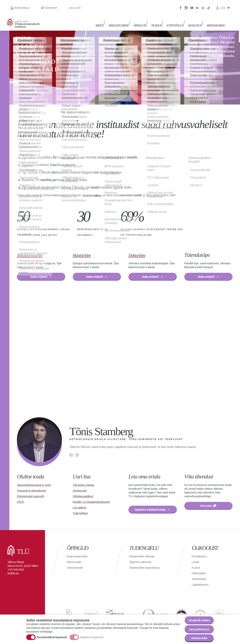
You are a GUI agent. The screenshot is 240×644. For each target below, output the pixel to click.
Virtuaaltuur (203, 6)
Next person (77, 452)
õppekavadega (93, 191)
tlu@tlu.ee (13, 574)
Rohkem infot (197, 637)
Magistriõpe (85, 251)
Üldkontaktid (199, 574)
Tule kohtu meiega (84, 482)
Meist (108, 20)
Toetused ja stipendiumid (31, 488)
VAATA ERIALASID (204, 94)
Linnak (196, 563)
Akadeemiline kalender (143, 557)
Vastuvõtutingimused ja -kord (34, 482)
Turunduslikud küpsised (52, 635)
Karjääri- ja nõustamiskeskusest (91, 499)
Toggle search (234, 19)
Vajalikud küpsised (92, 635)
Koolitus (196, 20)
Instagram (186, 6)
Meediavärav (216, 20)
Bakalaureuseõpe (34, 251)
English (61, 6)
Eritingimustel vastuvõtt (30, 493)
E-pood (196, 569)
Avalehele (19, 6)
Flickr (197, 6)
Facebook (181, 6)
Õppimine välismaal (141, 563)
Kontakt (43, 6)
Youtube (192, 6)
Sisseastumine (126, 20)
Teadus (161, 20)
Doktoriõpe (140, 251)
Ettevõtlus (178, 20)
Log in (225, 6)
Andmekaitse (200, 580)
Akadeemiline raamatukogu (146, 569)
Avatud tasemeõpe (78, 557)
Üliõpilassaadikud (83, 493)
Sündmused (80, 488)
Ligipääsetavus (201, 585)
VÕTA (20, 499)
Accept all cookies (197, 617)
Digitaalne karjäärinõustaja (153, 507)
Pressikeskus (200, 557)
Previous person (71, 452)
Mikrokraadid (75, 563)
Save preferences (197, 627)
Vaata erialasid (39, 273)
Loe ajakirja (79, 505)
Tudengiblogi (80, 510)
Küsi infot (206, 504)
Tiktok (209, 6)
